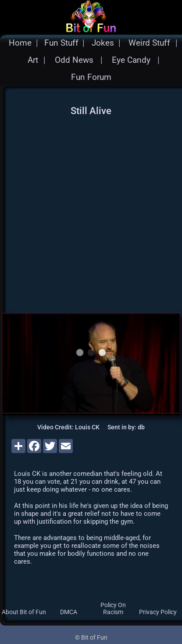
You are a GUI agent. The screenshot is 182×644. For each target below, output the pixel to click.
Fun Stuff (61, 43)
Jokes (103, 43)
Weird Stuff (149, 43)
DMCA (69, 612)
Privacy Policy (158, 612)
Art (33, 60)
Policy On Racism (113, 608)
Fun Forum (91, 77)
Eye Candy (131, 60)
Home (20, 43)
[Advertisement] (82, 213)
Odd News (74, 60)
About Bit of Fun (24, 612)
